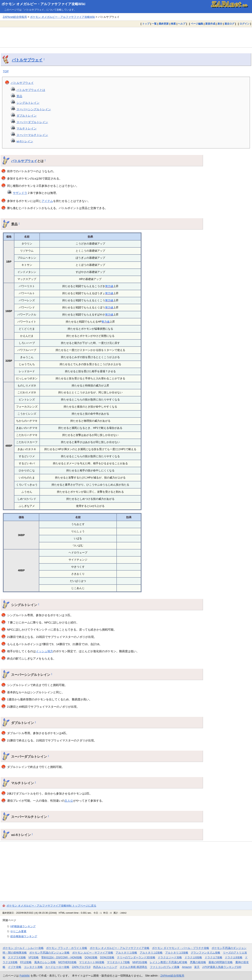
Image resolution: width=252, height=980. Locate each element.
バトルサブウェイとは (31, 90)
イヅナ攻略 (15, 967)
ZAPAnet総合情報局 (15, 17)
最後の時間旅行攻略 (221, 962)
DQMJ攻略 (91, 957)
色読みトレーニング (105, 967)
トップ (146, 24)
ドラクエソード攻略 (170, 957)
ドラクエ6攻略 (193, 957)
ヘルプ (182, 24)
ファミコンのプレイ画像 (165, 967)
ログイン (245, 24)
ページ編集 (197, 24)
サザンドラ (20, 193)
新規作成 (210, 24)
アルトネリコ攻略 (126, 953)
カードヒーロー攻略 (57, 967)
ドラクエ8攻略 (234, 957)
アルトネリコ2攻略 (151, 953)
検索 (173, 24)
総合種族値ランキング (24, 936)
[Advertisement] (126, 37)
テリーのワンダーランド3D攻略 (136, 957)
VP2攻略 (34, 957)
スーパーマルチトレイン (32, 135)
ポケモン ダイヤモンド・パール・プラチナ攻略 (181, 948)
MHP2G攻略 (140, 962)
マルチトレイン (27, 128)
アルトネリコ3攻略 (177, 953)
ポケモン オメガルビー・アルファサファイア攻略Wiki (43, 4)
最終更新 (164, 24)
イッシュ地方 (44, 651)
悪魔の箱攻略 (198, 962)
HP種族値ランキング (23, 926)
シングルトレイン (28, 103)
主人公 (69, 801)
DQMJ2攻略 (107, 957)
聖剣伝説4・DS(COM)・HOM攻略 (62, 957)
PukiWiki (25, 976)
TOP (6, 71)
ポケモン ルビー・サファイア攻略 (93, 953)
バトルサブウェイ (27, 60)
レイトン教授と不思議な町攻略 (169, 962)
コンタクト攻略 (33, 967)
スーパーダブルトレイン (32, 122)
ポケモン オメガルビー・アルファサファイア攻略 (120, 948)
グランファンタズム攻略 (205, 953)
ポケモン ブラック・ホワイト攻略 (67, 948)
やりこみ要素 (18, 931)
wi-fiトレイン (25, 141)
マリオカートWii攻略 (92, 962)
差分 (220, 24)
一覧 (154, 24)
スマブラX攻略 (17, 957)
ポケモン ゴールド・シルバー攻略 (23, 948)
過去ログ (229, 24)
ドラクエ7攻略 (214, 957)
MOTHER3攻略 (67, 962)
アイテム (47, 201)
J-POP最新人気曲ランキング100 (222, 967)
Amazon (187, 967)
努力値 (109, 286)
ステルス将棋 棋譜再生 (133, 967)
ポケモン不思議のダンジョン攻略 (49, 953)
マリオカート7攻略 (118, 962)
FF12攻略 (26, 962)
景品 (19, 96)
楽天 (197, 967)
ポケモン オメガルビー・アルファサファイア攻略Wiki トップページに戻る (51, 906)
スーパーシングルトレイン (34, 109)
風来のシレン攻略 (45, 962)
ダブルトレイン (27, 116)
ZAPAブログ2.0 (81, 967)
